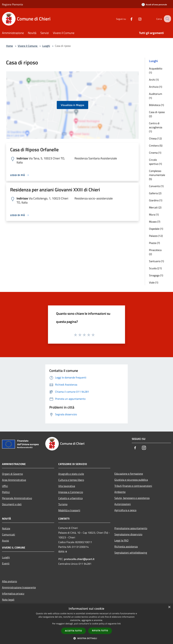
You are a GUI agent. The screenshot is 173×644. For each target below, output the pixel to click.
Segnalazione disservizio (128, 534)
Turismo (63, 504)
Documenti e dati (12, 504)
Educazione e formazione (129, 474)
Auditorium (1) (156, 96)
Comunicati (9, 534)
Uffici (5, 486)
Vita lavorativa (67, 486)
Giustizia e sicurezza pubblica (131, 480)
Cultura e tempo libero (71, 480)
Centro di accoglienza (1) (156, 127)
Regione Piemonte (13, 4)
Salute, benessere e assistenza (132, 498)
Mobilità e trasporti (69, 510)
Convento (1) (156, 186)
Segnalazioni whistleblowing (131, 553)
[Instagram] (137, 19)
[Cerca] (167, 19)
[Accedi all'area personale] (154, 4)
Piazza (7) (154, 243)
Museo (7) (155, 222)
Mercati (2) (155, 207)
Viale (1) (154, 282)
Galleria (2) (155, 193)
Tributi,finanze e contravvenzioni (133, 486)
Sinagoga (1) (156, 275)
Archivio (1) (156, 87)
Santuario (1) (156, 261)
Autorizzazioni (123, 504)
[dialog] (86, 624)
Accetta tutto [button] (73, 631)
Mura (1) (154, 214)
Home (9, 46)
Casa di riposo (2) (157, 114)
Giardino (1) (156, 200)
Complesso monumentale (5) (157, 175)
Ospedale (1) (156, 229)
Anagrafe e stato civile (71, 474)
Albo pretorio (9, 581)
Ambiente (120, 492)
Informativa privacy (13, 593)
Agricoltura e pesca (125, 510)
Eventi (6, 563)
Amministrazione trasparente (19, 587)
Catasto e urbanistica (70, 498)
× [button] (169, 607)
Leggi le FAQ (121, 540)
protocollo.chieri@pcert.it (79, 559)
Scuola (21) (155, 268)
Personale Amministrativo (17, 498)
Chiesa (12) (155, 138)
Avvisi (5, 541)
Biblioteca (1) (156, 105)
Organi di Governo (12, 474)
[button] (86, 638)
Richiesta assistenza (126, 546)
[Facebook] (128, 19)
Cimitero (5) (156, 146)
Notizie (6, 528)
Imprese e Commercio (71, 492)
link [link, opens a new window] (119, 624)
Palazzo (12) (156, 236)
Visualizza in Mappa (72, 105)
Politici (6, 492)
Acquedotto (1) (156, 70)
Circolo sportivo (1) (155, 162)
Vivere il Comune (28, 46)
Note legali (8, 600)
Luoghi (46, 46)
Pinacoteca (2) (155, 252)
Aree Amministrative (14, 480)
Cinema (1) (155, 153)
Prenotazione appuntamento (131, 528)
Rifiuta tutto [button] (100, 631)
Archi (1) (154, 80)
